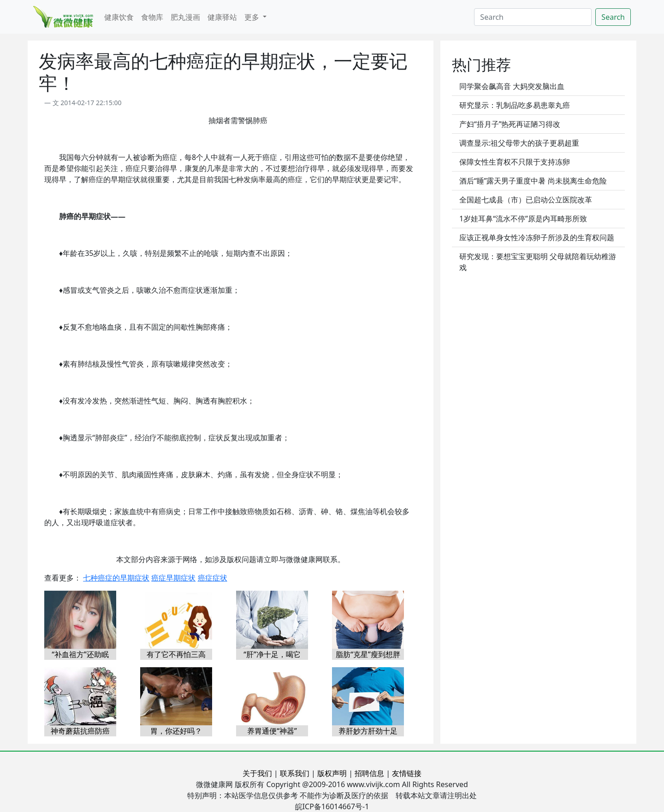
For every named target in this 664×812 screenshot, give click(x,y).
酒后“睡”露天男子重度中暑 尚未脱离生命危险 (533, 181)
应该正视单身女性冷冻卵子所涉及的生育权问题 (537, 237)
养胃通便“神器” (272, 731)
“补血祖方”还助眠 (80, 654)
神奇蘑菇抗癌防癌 (80, 731)
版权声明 (332, 773)
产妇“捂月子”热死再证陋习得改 (510, 124)
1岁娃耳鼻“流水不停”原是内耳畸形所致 (523, 219)
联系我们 (295, 773)
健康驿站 (222, 17)
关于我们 (257, 773)
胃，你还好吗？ (176, 731)
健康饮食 (119, 17)
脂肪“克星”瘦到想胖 (368, 654)
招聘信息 (369, 773)
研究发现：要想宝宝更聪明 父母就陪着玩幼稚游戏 (538, 262)
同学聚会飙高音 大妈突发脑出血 (512, 86)
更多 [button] (253, 17)
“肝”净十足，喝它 (272, 654)
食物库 (152, 17)
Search (613, 17)
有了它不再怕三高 (176, 654)
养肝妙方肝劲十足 (368, 731)
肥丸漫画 (185, 17)
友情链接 (407, 773)
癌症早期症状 (173, 578)
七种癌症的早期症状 (116, 578)
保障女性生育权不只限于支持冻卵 (515, 162)
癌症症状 (213, 578)
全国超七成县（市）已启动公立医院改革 (526, 200)
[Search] (533, 17)
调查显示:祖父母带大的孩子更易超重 (519, 143)
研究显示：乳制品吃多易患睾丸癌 (515, 105)
